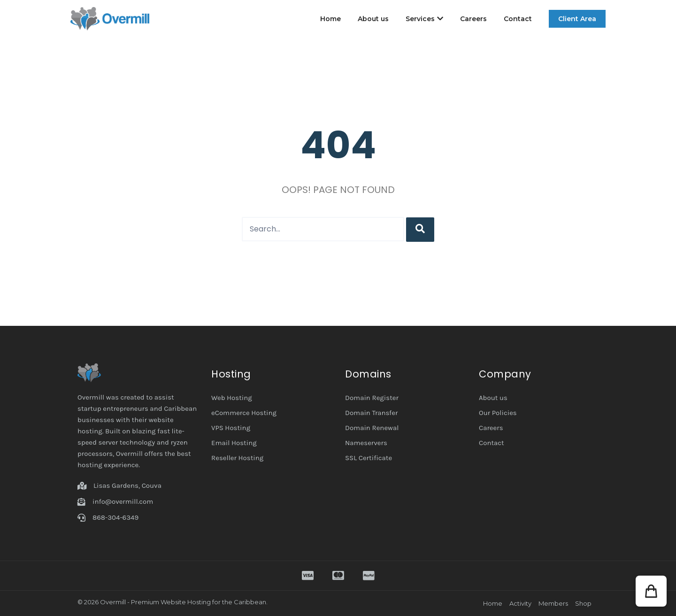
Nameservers (366, 443)
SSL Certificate (369, 458)
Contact (518, 19)
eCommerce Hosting (244, 413)
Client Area (577, 19)
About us (373, 19)
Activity (520, 603)
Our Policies (498, 413)
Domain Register (372, 398)
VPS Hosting (231, 428)
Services (424, 19)
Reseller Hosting (237, 458)
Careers (473, 19)
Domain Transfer (371, 413)
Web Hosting (232, 398)
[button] (651, 591)
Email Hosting (234, 443)
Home (330, 19)
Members (553, 603)
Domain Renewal (372, 428)
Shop (583, 603)
